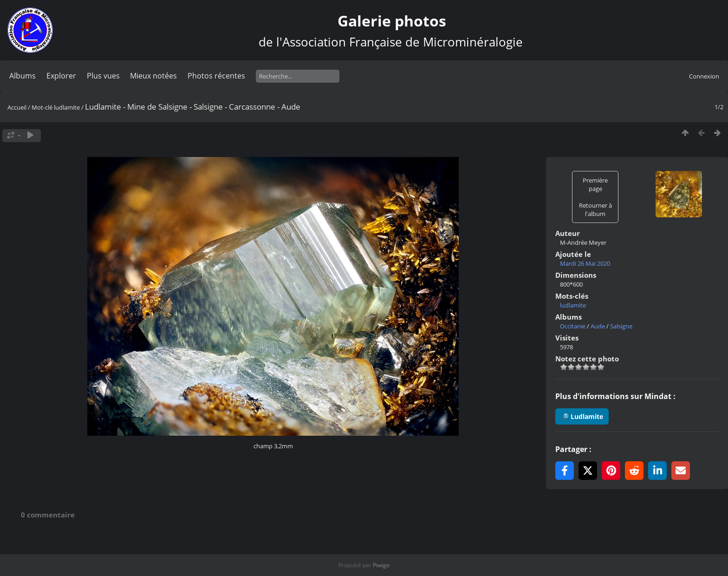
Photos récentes (216, 76)
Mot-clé (42, 107)
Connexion (704, 76)
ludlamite (67, 107)
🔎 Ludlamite (582, 416)
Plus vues (103, 76)
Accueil (17, 107)
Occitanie (573, 326)
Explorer (61, 76)
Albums (23, 76)
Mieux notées (153, 76)
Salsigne (621, 326)
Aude (598, 326)
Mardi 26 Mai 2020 (585, 263)
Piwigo (381, 565)
